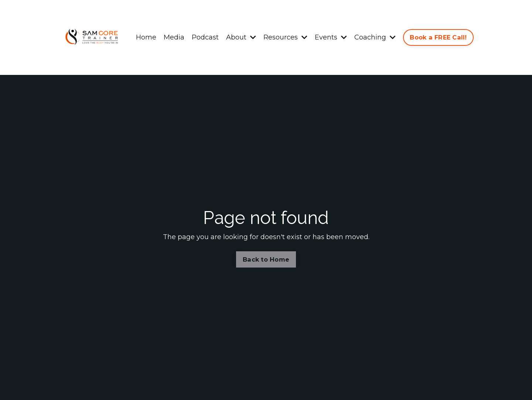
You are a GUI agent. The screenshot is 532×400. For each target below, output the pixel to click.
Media (174, 37)
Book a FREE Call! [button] (438, 37)
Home (146, 37)
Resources (285, 37)
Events (331, 37)
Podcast (205, 37)
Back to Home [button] (266, 259)
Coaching (375, 37)
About (241, 37)
